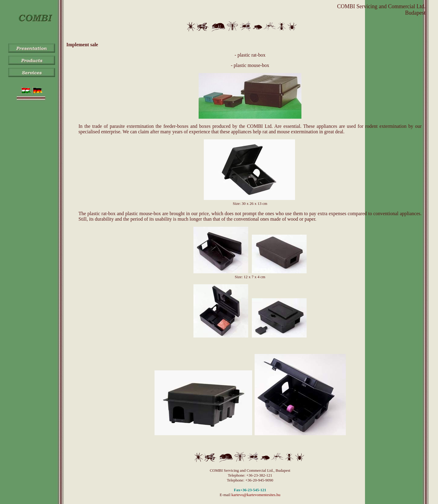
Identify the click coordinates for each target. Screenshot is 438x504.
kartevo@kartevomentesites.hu (256, 495)
